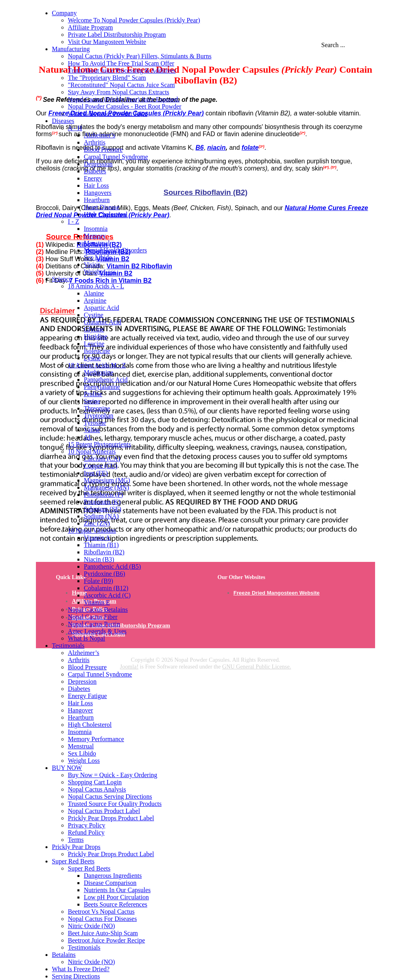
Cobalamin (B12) (106, 588)
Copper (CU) (101, 466)
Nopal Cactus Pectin (94, 624)
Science (62, 279)
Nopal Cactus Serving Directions (110, 796)
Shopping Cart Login (95, 782)
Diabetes (95, 171)
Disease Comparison (110, 883)
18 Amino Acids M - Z (97, 365)
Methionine (99, 372)
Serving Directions (76, 976)
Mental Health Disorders (115, 250)
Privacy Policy (87, 825)
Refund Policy (86, 832)
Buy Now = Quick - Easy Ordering (113, 775)
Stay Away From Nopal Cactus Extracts (119, 92)
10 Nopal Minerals (92, 451)
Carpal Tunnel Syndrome (116, 157)
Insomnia (96, 229)
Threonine (97, 408)
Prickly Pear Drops (76, 847)
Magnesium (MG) (107, 480)
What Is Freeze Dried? (81, 969)
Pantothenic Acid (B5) (112, 566)
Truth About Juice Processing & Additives (122, 70)
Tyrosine (95, 423)
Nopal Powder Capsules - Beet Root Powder (124, 106)
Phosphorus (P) (103, 495)
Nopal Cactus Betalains (98, 610)
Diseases (63, 121)
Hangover (80, 710)
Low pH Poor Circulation (116, 897)
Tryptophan (99, 416)
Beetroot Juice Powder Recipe (106, 940)
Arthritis (95, 142)
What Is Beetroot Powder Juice (108, 114)
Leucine (94, 344)
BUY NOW (67, 768)
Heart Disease (102, 207)
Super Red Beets (73, 861)
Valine (92, 430)
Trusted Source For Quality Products (115, 804)
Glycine (94, 329)
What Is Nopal (86, 638)
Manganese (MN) (106, 487)
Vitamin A (97, 538)
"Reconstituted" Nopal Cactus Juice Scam (121, 85)
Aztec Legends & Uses (97, 631)
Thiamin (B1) (101, 545)
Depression (98, 164)
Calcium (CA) (102, 459)
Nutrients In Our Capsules (117, 890)
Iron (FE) (96, 473)
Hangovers (98, 193)
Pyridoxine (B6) (105, 574)
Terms (76, 840)
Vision (92, 265)
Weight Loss (100, 272)
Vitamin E (97, 602)
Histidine (96, 336)
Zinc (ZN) (97, 523)
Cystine (94, 315)
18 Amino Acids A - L (96, 286)
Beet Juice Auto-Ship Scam (103, 933)
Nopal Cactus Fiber (93, 617)
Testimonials (68, 646)
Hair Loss (96, 185)
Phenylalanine (102, 387)
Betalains (64, 955)
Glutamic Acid (103, 322)
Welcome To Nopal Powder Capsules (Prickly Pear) (134, 20)
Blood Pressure (103, 150)
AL (88, 437)
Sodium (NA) (101, 516)
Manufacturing (71, 49)
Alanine (94, 293)
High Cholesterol (106, 214)
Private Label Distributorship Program (117, 35)
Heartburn (97, 200)
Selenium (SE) (103, 509)
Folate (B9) (98, 581)
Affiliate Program (90, 27)
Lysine (92, 358)
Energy (93, 178)
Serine (92, 401)
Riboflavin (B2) (104, 552)
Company (64, 13)
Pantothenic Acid (106, 380)
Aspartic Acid (101, 308)
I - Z (73, 221)
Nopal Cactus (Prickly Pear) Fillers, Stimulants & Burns (140, 56)
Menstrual (97, 243)
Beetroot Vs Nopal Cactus (101, 912)
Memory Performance (96, 739)
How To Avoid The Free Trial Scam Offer (121, 63)
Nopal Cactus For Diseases (102, 919)
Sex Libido (98, 257)
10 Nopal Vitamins (92, 531)
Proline (93, 394)
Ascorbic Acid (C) (107, 595)
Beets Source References (116, 904)
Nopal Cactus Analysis (97, 789)
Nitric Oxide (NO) (91, 926)
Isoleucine (97, 351)
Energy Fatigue (87, 696)
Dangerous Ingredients (113, 876)
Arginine (95, 301)
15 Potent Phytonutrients (99, 444)
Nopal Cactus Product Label (104, 811)
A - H (75, 128)
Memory (95, 236)
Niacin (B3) (99, 559)
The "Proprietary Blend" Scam (107, 78)
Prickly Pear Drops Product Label (111, 818)
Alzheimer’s (100, 135)
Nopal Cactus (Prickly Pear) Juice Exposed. (124, 99)
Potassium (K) (102, 502)
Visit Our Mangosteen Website (107, 42)
